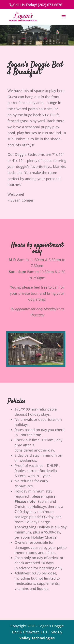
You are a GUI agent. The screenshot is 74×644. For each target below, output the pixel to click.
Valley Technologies (37, 638)
